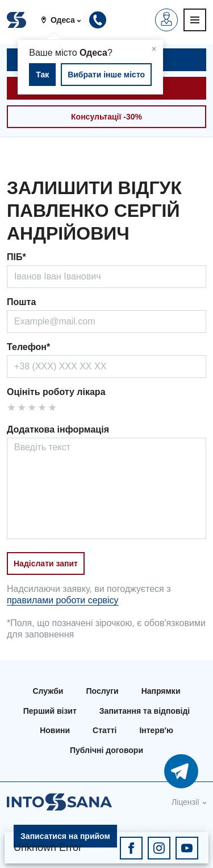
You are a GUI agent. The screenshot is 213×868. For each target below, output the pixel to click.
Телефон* (28, 347)
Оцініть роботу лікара (56, 392)
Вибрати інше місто (106, 75)
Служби (48, 691)
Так (42, 75)
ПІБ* (16, 257)
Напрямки (161, 691)
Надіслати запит (46, 563)
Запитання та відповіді (145, 711)
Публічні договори (106, 750)
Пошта (21, 302)
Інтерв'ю (156, 730)
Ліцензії (185, 802)
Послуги (102, 691)
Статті (105, 730)
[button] (65, 20)
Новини (55, 730)
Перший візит (50, 711)
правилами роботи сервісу (63, 600)
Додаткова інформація (58, 429)
